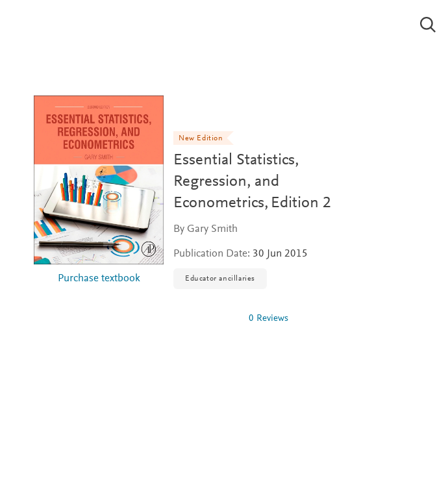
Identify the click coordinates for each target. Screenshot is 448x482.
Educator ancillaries (220, 279)
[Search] (428, 25)
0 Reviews (268, 319)
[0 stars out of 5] (206, 318)
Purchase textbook (99, 279)
